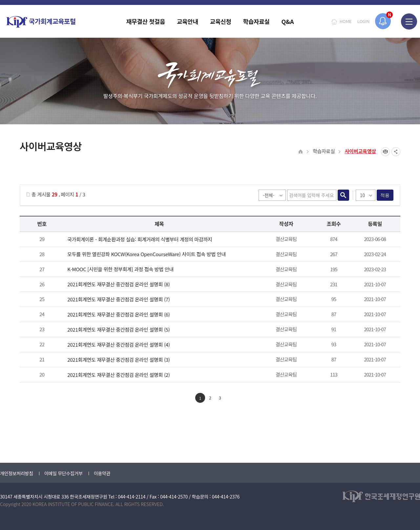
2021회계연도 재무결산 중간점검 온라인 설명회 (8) (118, 284)
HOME (346, 21)
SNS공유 (396, 152)
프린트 (385, 152)
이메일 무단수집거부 (63, 473)
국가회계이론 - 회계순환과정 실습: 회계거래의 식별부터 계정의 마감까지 (140, 239)
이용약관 (102, 473)
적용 (385, 195)
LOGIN (363, 21)
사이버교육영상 (360, 151)
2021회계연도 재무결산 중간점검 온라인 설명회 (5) (118, 329)
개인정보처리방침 (17, 473)
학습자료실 (324, 151)
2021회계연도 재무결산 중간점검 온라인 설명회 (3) (118, 360)
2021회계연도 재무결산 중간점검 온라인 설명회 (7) (118, 299)
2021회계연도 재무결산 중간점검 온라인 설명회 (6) (118, 314)
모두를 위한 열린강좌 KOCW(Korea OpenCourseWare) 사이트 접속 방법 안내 (146, 254)
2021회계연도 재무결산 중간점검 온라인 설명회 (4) (118, 345)
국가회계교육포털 (41, 22)
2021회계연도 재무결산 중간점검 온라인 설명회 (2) (118, 375)
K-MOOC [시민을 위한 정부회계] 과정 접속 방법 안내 (120, 269)
